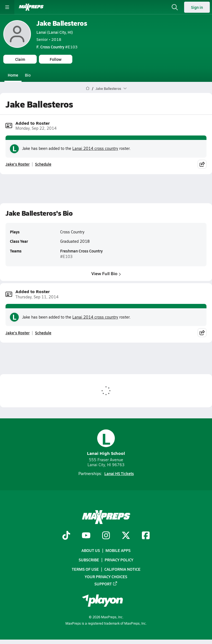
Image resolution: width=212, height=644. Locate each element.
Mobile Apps (118, 550)
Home (13, 75)
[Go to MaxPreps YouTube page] (86, 536)
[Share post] (202, 164)
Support (106, 584)
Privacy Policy (119, 560)
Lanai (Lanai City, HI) (55, 32)
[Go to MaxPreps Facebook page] (146, 536)
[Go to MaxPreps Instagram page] (106, 536)
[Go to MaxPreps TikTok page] (66, 536)
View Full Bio (106, 273)
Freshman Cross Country (81, 251)
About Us (91, 550)
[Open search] (175, 7)
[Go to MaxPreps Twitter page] (126, 536)
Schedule (43, 164)
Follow (56, 59)
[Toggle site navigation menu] (7, 7)
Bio (28, 75)
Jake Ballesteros (62, 23)
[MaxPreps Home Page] (88, 88)
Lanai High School (106, 443)
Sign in (197, 7)
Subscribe (89, 560)
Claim (20, 59)
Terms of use (85, 569)
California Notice (122, 569)
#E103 (57, 47)
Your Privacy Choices (106, 576)
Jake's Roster (18, 164)
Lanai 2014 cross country (95, 148)
